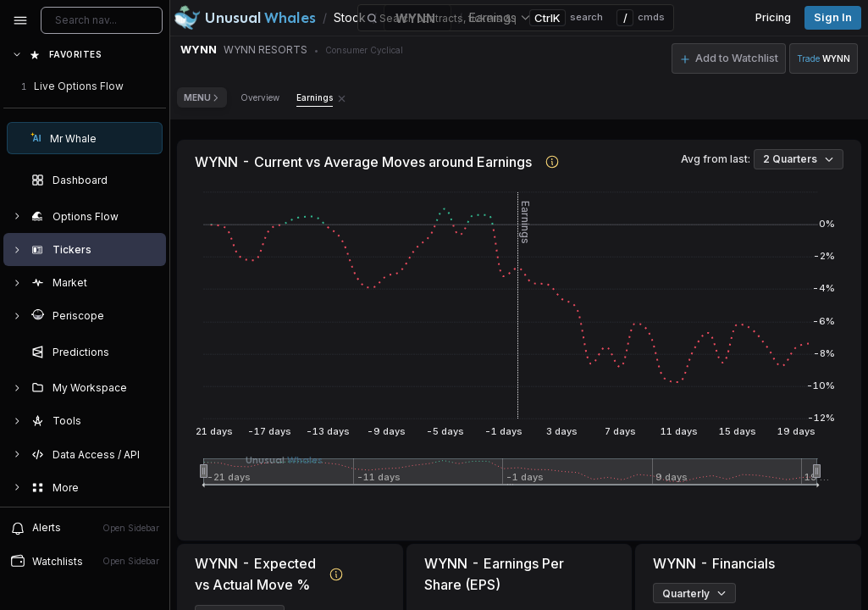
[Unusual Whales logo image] (245, 18)
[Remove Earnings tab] (342, 97)
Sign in (833, 17)
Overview (260, 97)
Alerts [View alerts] (85, 528)
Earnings (315, 97)
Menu (202, 97)
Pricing (773, 17)
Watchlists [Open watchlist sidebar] (85, 561)
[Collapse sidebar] (20, 20)
